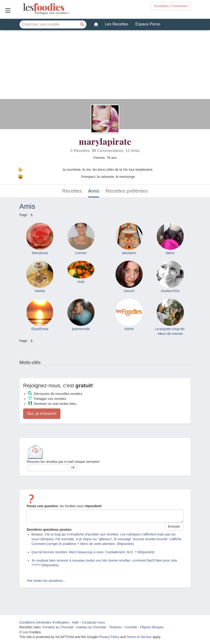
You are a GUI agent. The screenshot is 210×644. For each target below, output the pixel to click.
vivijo (81, 282)
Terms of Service (139, 637)
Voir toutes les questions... (46, 581)
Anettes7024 (170, 291)
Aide (75, 622)
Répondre (125, 544)
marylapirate (105, 141)
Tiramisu (115, 627)
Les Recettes (117, 24)
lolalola (40, 291)
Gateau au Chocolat (91, 627)
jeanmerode (81, 329)
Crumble (131, 627)
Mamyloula (40, 253)
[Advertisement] (105, 66)
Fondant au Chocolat (58, 627)
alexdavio (129, 253)
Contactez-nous (93, 622)
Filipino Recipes (152, 627)
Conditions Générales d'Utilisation (44, 622)
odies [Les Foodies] (23, 7)
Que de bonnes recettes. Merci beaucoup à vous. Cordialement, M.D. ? (84, 552)
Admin (129, 329)
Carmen (81, 253)
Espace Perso (148, 24)
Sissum (129, 291)
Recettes (72, 191)
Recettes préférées (127, 191)
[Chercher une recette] (82, 24)
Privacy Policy (109, 637)
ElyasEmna (40, 329)
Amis (94, 191)
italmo (170, 253)
